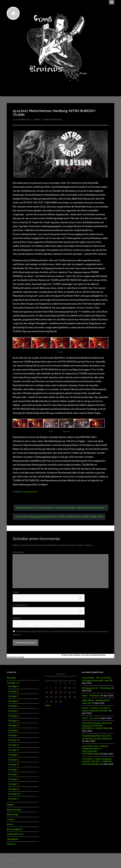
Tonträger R (13, 767)
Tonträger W (14, 791)
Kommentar (18, 554)
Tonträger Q (13, 762)
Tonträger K (13, 733)
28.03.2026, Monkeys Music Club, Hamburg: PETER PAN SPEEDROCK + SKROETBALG (97, 728)
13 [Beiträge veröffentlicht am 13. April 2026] (47, 695)
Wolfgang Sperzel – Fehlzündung (96, 690)
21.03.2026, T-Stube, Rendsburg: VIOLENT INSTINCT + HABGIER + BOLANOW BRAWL (98, 763)
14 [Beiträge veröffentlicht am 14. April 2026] (51, 695)
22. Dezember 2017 (22, 120)
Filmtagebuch (13, 841)
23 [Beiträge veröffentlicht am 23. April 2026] (60, 699)
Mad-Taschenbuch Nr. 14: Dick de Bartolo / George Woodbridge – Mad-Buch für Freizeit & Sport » (60, 509)
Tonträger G (13, 718)
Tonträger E (13, 708)
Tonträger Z (13, 801)
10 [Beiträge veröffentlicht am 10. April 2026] (65, 690)
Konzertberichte (31, 492)
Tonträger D (13, 704)
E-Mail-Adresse (21, 607)
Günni (38, 120)
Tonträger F (13, 713)
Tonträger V (13, 787)
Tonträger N (13, 747)
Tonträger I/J (14, 728)
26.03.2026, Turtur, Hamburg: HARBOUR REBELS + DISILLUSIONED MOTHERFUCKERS (95, 752)
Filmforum (11, 846)
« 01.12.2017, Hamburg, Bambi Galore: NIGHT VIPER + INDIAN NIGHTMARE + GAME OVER (60, 519)
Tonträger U (13, 782)
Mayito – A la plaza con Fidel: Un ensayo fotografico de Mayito (96, 712)
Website (17, 620)
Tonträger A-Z (13, 685)
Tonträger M (14, 743)
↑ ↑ (113, 862)
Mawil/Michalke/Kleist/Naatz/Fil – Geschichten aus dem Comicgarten (97, 739)
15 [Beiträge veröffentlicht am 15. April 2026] (56, 695)
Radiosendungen (14, 812)
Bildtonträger (13, 817)
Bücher (10, 827)
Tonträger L (13, 738)
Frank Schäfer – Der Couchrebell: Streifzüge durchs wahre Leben (97, 682)
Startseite (11, 680)
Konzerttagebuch (15, 832)
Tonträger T (13, 777)
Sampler (10, 807)
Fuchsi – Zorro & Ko (91, 720)
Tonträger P (13, 757)
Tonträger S (13, 772)
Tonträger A (13, 689)
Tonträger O (13, 752)
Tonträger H (13, 723)
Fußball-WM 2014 (15, 836)
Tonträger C (13, 699)
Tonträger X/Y (14, 796)
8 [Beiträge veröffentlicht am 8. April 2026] (56, 690)
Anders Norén (104, 862)
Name (16, 594)
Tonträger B (13, 694)
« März (47, 708)
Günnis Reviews (28, 862)
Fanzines (11, 822)
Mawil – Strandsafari (91, 698)
